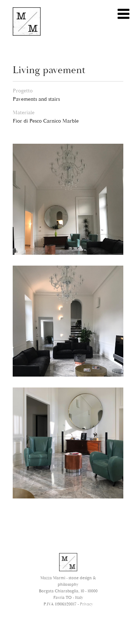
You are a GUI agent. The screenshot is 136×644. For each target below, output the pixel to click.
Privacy (86, 604)
